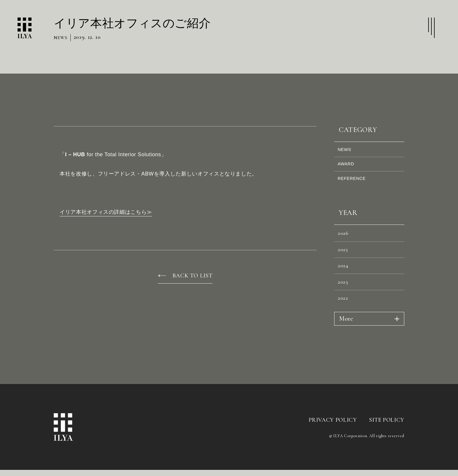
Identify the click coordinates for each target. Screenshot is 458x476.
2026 (345, 241)
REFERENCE (354, 184)
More (346, 336)
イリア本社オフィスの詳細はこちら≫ (106, 212)
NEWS (346, 151)
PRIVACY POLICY (333, 437)
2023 (344, 296)
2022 (344, 315)
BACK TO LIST (193, 276)
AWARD (348, 167)
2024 (344, 278)
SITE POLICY (387, 437)
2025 (344, 260)
